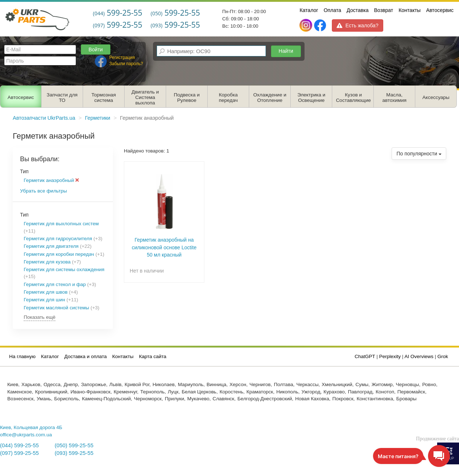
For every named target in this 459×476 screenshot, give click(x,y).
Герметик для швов (46, 292)
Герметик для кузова (47, 262)
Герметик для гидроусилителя (58, 239)
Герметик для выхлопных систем (61, 224)
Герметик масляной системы (56, 308)
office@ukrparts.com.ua (26, 435)
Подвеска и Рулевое (187, 98)
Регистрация (122, 57)
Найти (286, 51)
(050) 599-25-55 (74, 445)
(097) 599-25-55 (19, 453)
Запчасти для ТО (62, 98)
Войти (96, 49)
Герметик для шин (44, 300)
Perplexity (390, 356)
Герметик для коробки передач (59, 254)
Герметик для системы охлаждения (64, 269)
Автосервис (440, 10)
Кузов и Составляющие (353, 98)
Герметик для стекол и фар (55, 284)
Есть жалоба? (357, 25)
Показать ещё (40, 317)
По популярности (419, 154)
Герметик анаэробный (51, 180)
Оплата (332, 10)
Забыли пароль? (126, 64)
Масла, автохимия (395, 98)
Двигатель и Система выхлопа (145, 97)
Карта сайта (152, 356)
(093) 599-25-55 (74, 453)
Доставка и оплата (86, 356)
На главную (22, 356)
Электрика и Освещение (311, 98)
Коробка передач (228, 98)
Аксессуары (436, 97)
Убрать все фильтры (44, 191)
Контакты (409, 10)
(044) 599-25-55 (19, 445)
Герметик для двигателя (51, 246)
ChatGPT (365, 356)
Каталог (309, 10)
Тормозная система (104, 98)
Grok (443, 356)
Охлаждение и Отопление (270, 98)
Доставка (358, 10)
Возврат (384, 10)
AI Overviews (419, 356)
